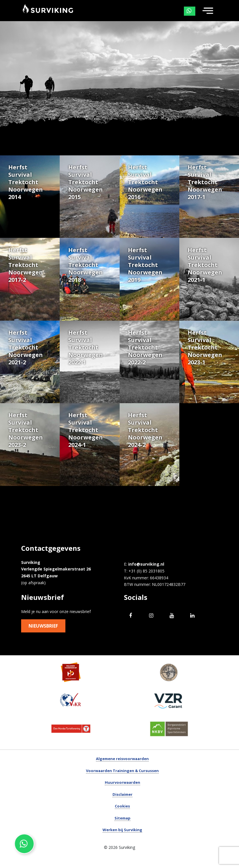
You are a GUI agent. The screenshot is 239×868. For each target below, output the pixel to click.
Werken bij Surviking (122, 842)
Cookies (122, 818)
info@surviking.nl (146, 576)
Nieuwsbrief (43, 638)
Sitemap (122, 830)
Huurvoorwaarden (122, 795)
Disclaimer (122, 806)
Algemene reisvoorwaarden (122, 771)
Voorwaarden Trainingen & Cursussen (122, 783)
